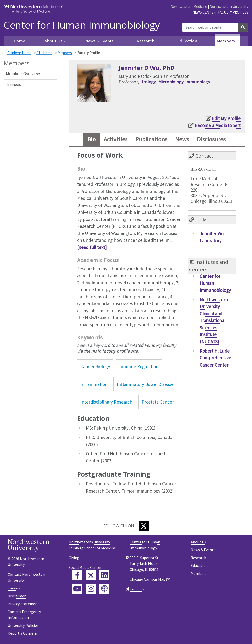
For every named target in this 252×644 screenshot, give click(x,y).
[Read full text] (92, 247)
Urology (148, 82)
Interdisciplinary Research (106, 402)
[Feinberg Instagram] (91, 589)
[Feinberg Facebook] (77, 575)
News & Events (203, 550)
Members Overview (23, 74)
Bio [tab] (92, 139)
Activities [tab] (116, 139)
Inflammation (94, 384)
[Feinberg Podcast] (104, 589)
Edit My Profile (226, 118)
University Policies (23, 625)
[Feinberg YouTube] (77, 589)
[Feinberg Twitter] (91, 575)
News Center (204, 12)
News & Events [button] (99, 41)
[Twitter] (144, 526)
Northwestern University (229, 7)
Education (187, 41)
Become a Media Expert (218, 125)
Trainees (13, 84)
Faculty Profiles (233, 12)
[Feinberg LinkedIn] (104, 575)
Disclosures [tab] (211, 139)
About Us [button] (53, 41)
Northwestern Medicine (189, 7)
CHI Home (45, 53)
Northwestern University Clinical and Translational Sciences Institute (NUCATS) (214, 321)
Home (19, 41)
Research (198, 558)
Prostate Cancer (158, 402)
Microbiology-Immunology (184, 82)
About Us (198, 542)
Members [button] (226, 41)
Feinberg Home (19, 53)
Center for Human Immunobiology (82, 25)
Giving (74, 558)
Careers (14, 588)
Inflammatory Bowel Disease (145, 384)
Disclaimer (17, 596)
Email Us (137, 589)
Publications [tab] (151, 139)
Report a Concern (22, 633)
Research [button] (145, 41)
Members (65, 53)
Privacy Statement (23, 604)
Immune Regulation (139, 366)
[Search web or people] (210, 27)
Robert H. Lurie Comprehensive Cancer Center (215, 358)
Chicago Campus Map (148, 579)
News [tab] (182, 139)
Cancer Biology (95, 366)
